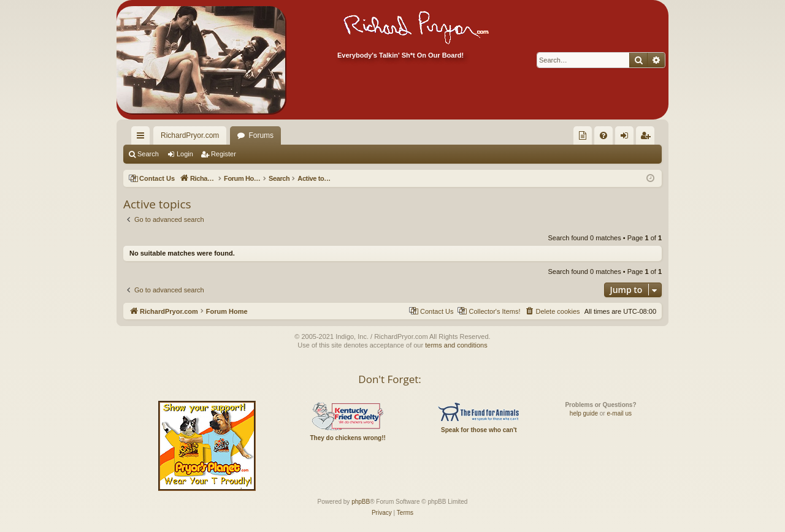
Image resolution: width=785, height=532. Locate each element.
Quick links (143, 138)
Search (148, 154)
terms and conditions (456, 345)
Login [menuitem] (627, 138)
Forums (261, 135)
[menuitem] (583, 135)
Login (185, 154)
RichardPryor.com (190, 135)
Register (224, 154)
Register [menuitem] (648, 138)
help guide (584, 413)
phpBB (361, 502)
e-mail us (619, 413)
